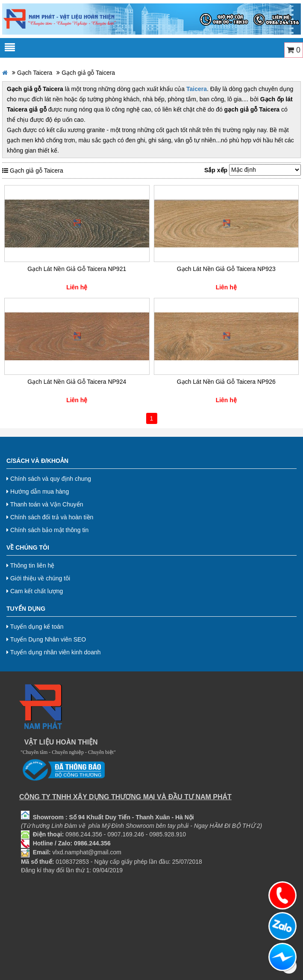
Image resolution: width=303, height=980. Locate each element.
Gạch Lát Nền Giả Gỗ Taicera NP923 (226, 269)
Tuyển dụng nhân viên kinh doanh (54, 652)
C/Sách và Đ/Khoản (37, 461)
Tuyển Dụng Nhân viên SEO (46, 639)
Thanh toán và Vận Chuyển (45, 504)
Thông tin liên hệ (30, 565)
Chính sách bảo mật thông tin (47, 530)
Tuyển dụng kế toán (35, 627)
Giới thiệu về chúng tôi (38, 578)
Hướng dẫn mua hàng (38, 491)
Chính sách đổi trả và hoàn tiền (50, 517)
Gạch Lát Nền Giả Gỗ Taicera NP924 (77, 382)
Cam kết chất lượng (35, 591)
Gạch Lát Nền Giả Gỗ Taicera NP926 (226, 382)
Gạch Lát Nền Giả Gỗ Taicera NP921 (77, 269)
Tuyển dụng (26, 609)
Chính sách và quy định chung (49, 479)
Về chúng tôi (28, 547)
